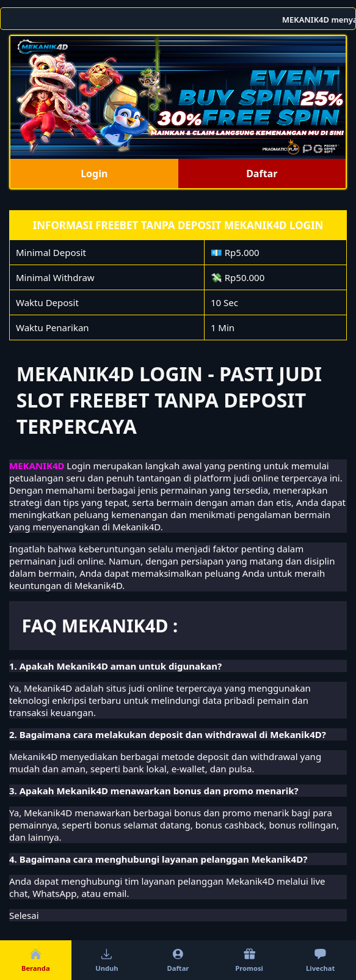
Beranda (36, 960)
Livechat (320, 960)
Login (94, 174)
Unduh (107, 960)
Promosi (249, 960)
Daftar (262, 174)
